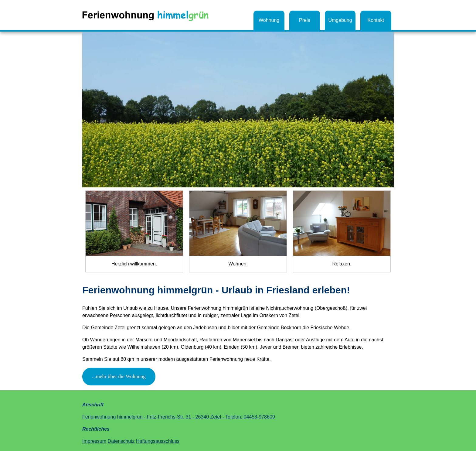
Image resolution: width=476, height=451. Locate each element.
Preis (304, 20)
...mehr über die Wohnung (119, 376)
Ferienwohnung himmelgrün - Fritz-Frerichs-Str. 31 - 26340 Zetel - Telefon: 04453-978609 (179, 417)
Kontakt (376, 20)
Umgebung (340, 20)
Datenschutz (121, 441)
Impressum (94, 441)
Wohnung (269, 20)
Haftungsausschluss (158, 441)
